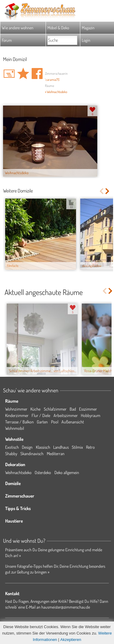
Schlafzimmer (55, 409)
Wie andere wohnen (18, 28)
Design (27, 447)
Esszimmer (88, 409)
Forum (7, 40)
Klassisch (43, 447)
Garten (42, 422)
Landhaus (61, 447)
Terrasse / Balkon (19, 422)
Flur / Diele (41, 415)
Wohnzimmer (16, 409)
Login (86, 40)
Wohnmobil (15, 428)
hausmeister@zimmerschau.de (66, 607)
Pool (55, 422)
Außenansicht (73, 422)
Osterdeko (43, 472)
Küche (35, 409)
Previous (101, 191)
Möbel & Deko (58, 28)
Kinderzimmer (17, 415)
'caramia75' (52, 80)
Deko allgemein (67, 472)
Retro (90, 447)
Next (108, 191)
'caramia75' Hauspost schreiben (9, 74)
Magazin (88, 28)
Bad (73, 409)
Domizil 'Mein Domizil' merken (23, 74)
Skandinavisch (32, 453)
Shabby (11, 453)
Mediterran (56, 453)
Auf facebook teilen (37, 74)
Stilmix (77, 447)
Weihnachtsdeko (18, 472)
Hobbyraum (91, 415)
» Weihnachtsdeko (56, 92)
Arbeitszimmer (66, 415)
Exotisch (12, 447)
